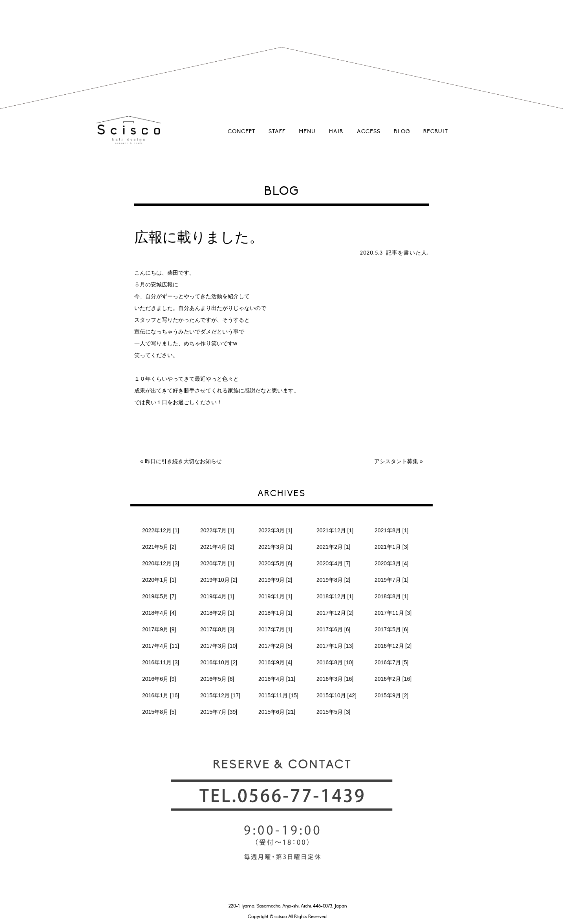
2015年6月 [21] (277, 712)
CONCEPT (241, 131)
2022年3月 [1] (275, 530)
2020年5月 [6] (275, 563)
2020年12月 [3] (161, 563)
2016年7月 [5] (391, 662)
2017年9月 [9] (159, 629)
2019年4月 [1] (217, 596)
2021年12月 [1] (335, 530)
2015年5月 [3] (333, 712)
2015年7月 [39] (219, 712)
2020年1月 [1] (159, 580)
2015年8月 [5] (159, 712)
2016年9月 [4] (275, 662)
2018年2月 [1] (217, 613)
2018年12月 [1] (335, 596)
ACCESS (369, 131)
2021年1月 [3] (391, 547)
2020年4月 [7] (333, 563)
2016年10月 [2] (219, 662)
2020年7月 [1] (217, 563)
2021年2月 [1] (333, 547)
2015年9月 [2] (391, 695)
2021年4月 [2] (217, 547)
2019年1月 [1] (275, 596)
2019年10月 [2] (219, 580)
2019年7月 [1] (391, 580)
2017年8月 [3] (217, 629)
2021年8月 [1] (391, 530)
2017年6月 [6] (333, 629)
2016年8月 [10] (335, 662)
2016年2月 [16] (393, 679)
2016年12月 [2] (393, 646)
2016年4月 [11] (277, 679)
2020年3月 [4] (391, 563)
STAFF (277, 131)
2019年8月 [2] (333, 580)
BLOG (402, 131)
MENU (307, 131)
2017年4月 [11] (161, 646)
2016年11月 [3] (161, 662)
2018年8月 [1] (391, 596)
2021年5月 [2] (159, 547)
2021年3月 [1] (275, 547)
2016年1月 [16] (161, 695)
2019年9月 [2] (275, 580)
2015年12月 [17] (220, 695)
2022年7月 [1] (217, 530)
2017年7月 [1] (275, 629)
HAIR (336, 131)
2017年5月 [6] (391, 629)
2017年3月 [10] (219, 646)
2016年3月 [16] (335, 679)
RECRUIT (436, 131)
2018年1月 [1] (275, 613)
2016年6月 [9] (159, 679)
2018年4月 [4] (159, 613)
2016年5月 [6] (217, 679)
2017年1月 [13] (335, 646)
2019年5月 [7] (159, 596)
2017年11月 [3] (393, 613)
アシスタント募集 (396, 461)
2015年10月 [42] (336, 695)
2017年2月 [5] (275, 646)
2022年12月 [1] (161, 530)
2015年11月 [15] (278, 695)
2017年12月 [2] (335, 613)
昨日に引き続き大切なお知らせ (183, 461)
